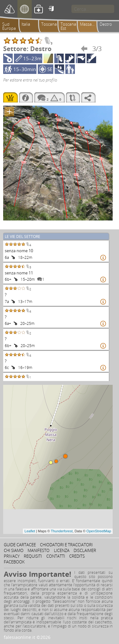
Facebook (14, 562)
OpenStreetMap (99, 531)
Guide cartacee (20, 545)
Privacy (12, 556)
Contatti (56, 556)
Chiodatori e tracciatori (66, 545)
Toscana (49, 24)
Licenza (62, 550)
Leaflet (30, 531)
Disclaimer (85, 550)
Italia (26, 24)
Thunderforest (62, 531)
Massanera (89, 24)
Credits (77, 556)
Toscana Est (68, 26)
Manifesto (39, 550)
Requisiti (33, 556)
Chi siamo (14, 550)
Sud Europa (9, 26)
